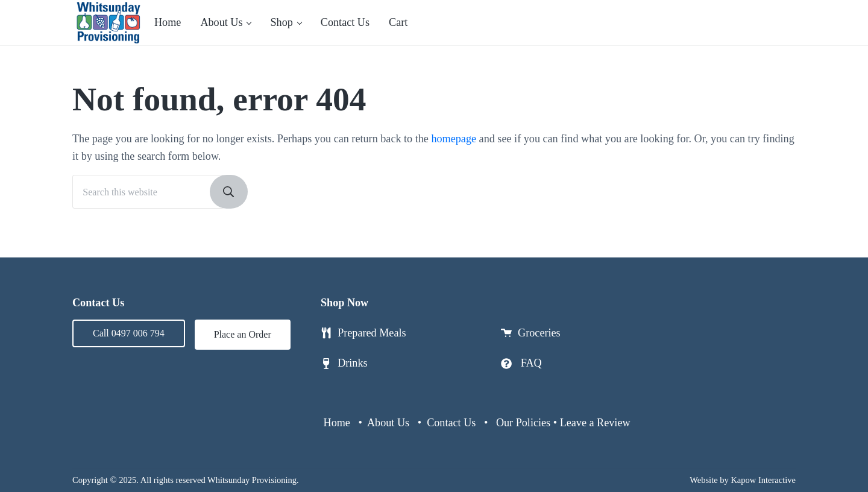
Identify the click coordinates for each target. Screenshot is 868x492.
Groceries (539, 333)
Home (337, 423)
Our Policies (523, 423)
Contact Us (451, 423)
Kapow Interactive (763, 480)
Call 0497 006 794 (129, 333)
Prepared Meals (372, 333)
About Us (388, 423)
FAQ (531, 363)
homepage (454, 139)
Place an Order (243, 334)
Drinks (352, 363)
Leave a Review (595, 423)
